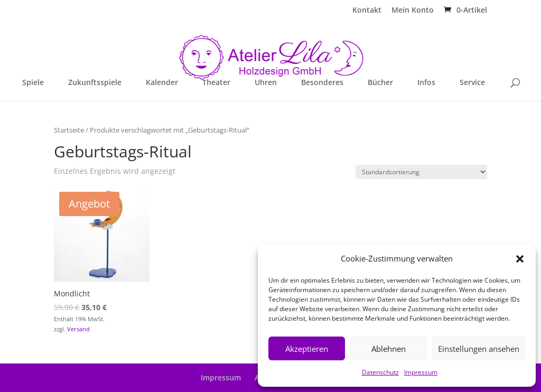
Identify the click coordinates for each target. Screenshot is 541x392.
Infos (426, 83)
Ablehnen (389, 349)
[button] (520, 259)
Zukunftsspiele (95, 83)
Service (472, 83)
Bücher (380, 83)
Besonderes (322, 83)
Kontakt (367, 11)
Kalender (162, 83)
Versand (78, 329)
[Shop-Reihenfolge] (421, 172)
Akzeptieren (307, 349)
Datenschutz (380, 372)
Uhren (266, 83)
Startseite (69, 130)
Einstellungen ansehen (479, 349)
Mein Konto (413, 11)
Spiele (33, 83)
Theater (216, 83)
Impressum (421, 372)
